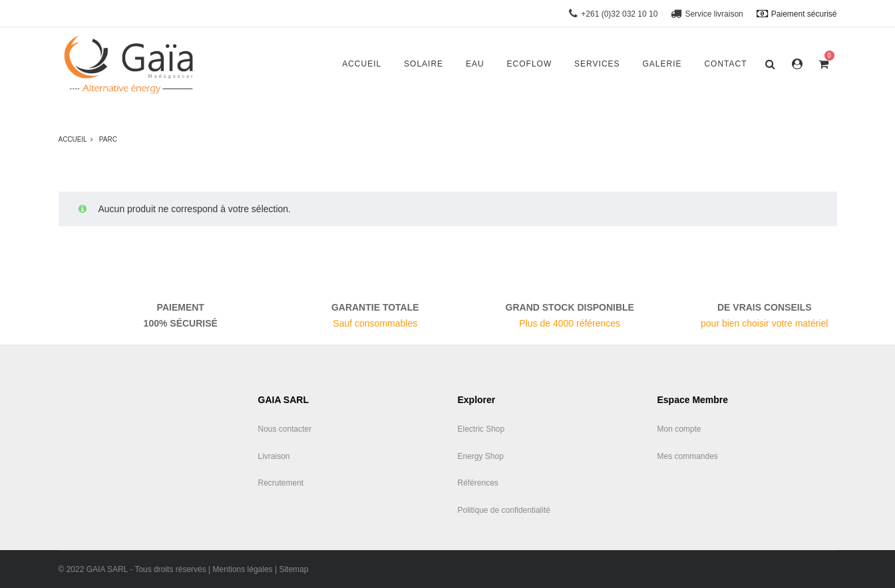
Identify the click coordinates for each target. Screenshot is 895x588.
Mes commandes (688, 456)
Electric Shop (481, 429)
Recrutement (281, 483)
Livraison (274, 456)
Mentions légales (243, 569)
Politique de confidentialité (504, 510)
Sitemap (293, 569)
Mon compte (679, 429)
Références (478, 483)
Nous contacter (285, 429)
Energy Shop (481, 456)
